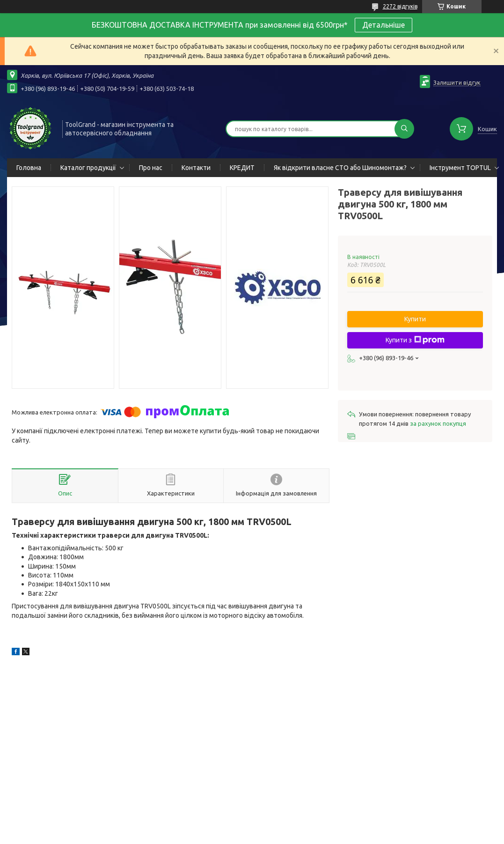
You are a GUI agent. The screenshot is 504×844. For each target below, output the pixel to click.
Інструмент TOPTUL (460, 168)
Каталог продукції (88, 168)
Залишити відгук (457, 82)
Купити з (415, 340)
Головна (29, 168)
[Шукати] (404, 129)
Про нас (151, 168)
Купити (415, 319)
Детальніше (383, 25)
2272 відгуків (400, 6)
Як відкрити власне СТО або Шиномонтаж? (340, 168)
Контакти (196, 168)
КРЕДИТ (242, 168)
